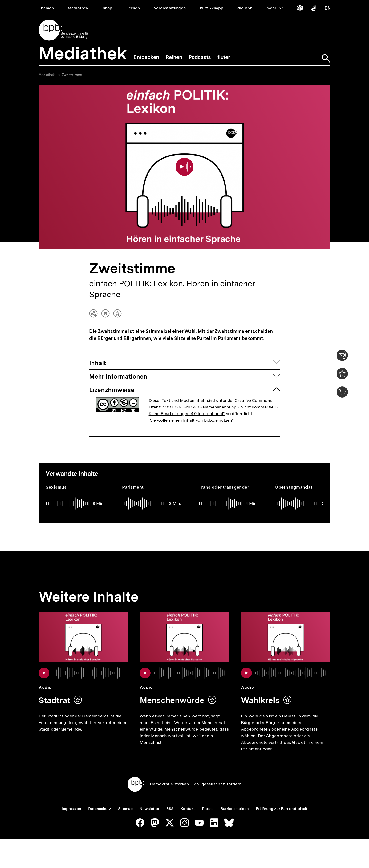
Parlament (133, 480)
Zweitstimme (72, 75)
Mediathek (47, 75)
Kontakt (188, 818)
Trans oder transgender (224, 480)
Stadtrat (54, 693)
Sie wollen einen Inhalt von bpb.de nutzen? (192, 413)
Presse (208, 818)
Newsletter (149, 818)
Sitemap (125, 818)
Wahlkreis (260, 693)
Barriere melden (235, 818)
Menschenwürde (172, 693)
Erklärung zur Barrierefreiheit (282, 818)
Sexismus (56, 480)
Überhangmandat (294, 480)
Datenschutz (100, 818)
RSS (170, 818)
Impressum (71, 818)
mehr (274, 8)
